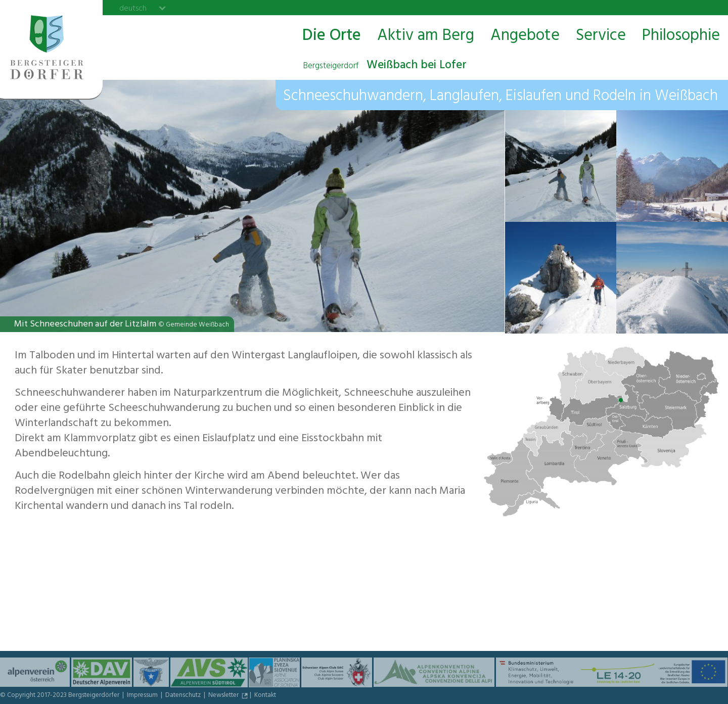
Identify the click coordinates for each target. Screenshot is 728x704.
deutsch (133, 8)
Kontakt (265, 696)
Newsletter (224, 696)
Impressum (143, 696)
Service (601, 36)
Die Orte (332, 36)
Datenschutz (184, 696)
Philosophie (681, 36)
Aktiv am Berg (426, 36)
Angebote (525, 36)
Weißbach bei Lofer (385, 66)
